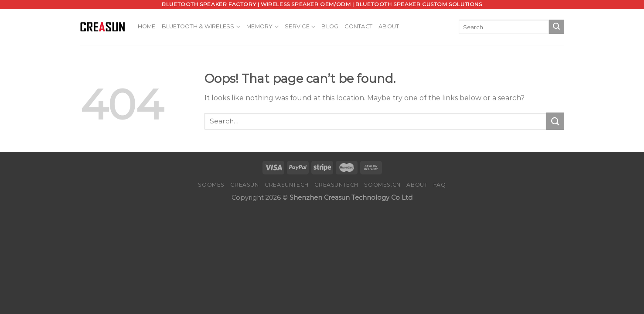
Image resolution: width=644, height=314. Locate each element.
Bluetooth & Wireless (201, 27)
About (389, 26)
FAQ (440, 185)
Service (300, 27)
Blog (330, 26)
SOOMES (211, 185)
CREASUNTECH (287, 185)
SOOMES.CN (382, 185)
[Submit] (556, 27)
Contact (358, 26)
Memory (262, 27)
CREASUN (244, 185)
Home (147, 26)
